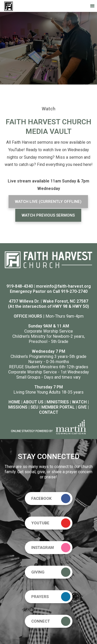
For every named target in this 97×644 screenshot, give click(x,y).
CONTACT (49, 412)
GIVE (82, 407)
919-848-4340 (20, 286)
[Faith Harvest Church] (9, 6)
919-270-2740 (74, 291)
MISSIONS (18, 407)
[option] (48, 48)
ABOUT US (33, 402)
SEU (34, 407)
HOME (14, 402)
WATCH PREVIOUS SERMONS (48, 215)
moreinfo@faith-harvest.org (63, 286)
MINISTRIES (58, 402)
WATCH (79, 402)
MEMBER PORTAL (58, 407)
